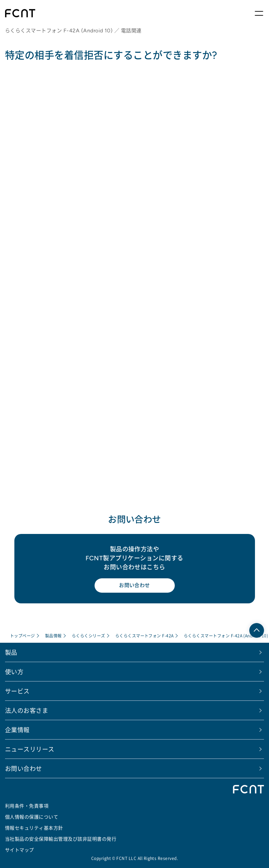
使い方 (14, 671)
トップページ (23, 636)
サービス (17, 691)
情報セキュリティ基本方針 (34, 828)
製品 (11, 652)
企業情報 (17, 730)
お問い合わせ (134, 585)
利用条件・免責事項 (27, 806)
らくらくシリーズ (89, 636)
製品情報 (53, 636)
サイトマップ (20, 850)
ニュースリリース (30, 749)
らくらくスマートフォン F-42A (145, 636)
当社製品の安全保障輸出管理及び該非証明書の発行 (61, 839)
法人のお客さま (27, 710)
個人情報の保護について (32, 817)
